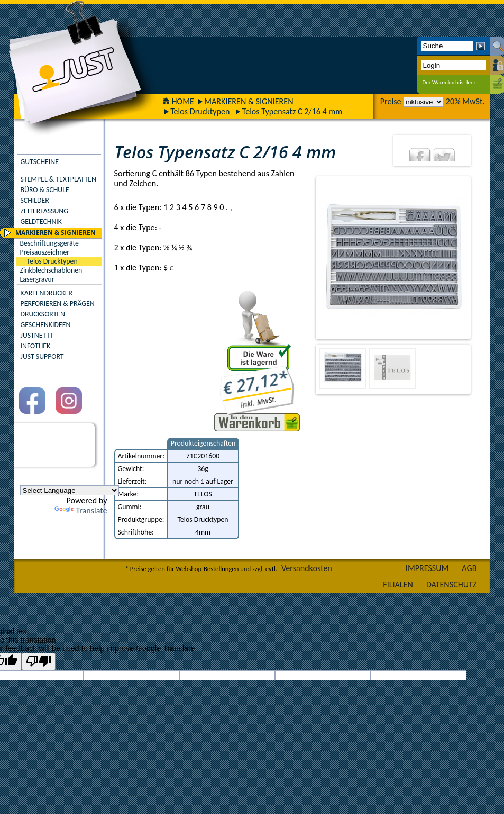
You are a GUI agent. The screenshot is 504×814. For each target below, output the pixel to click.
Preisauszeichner (45, 252)
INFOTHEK (36, 346)
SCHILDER (35, 200)
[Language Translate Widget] (70, 490)
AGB (469, 568)
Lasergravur (37, 279)
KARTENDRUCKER (47, 293)
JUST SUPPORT (42, 356)
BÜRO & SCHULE (45, 190)
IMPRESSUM (427, 568)
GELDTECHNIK (41, 221)
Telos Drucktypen (200, 111)
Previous (307, 258)
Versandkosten (307, 568)
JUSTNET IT (37, 335)
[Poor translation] (39, 661)
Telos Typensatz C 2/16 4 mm (292, 111)
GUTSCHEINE (40, 162)
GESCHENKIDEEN (46, 325)
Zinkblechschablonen (51, 270)
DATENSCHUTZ (452, 585)
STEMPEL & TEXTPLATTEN (58, 179)
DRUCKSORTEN (43, 314)
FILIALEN (398, 585)
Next (479, 258)
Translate (81, 510)
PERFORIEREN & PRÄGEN (58, 304)
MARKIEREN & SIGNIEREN (249, 101)
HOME (178, 101)
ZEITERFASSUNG (44, 211)
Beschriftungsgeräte (49, 243)
